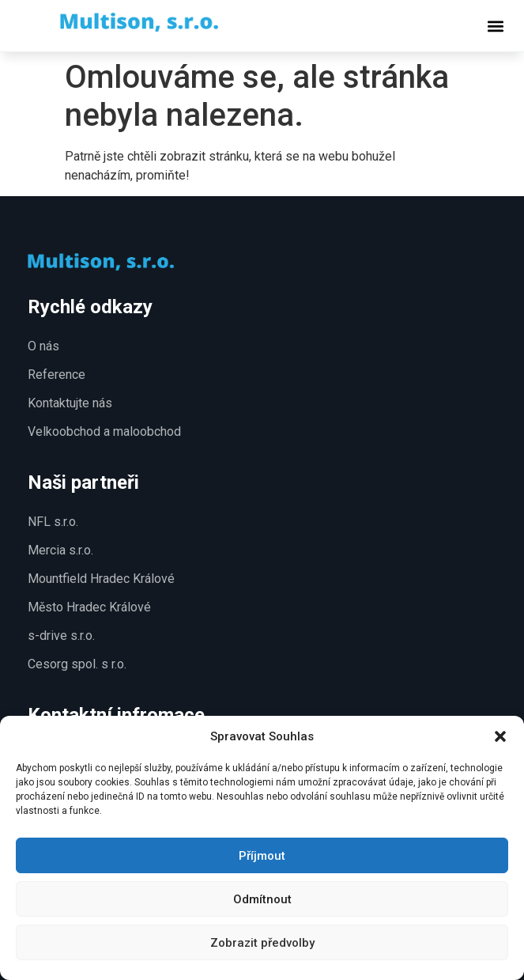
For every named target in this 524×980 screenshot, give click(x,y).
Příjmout (262, 856)
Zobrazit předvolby (262, 943)
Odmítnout (262, 899)
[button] (500, 736)
